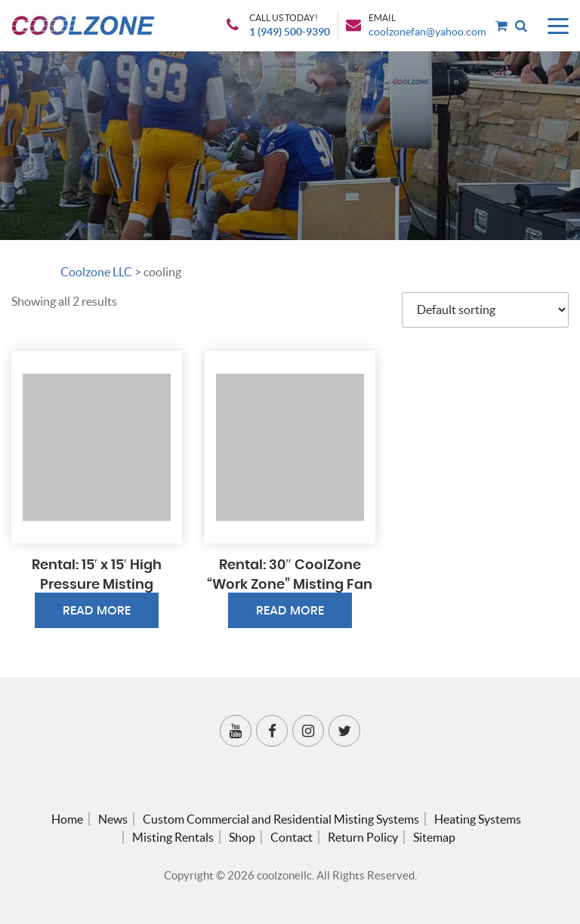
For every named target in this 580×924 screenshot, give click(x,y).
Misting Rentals (173, 837)
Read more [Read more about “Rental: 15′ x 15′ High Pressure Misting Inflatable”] (97, 611)
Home (67, 819)
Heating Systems (478, 819)
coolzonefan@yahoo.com (427, 32)
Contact (292, 837)
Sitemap (434, 837)
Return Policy (363, 837)
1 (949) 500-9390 (290, 32)
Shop (242, 837)
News (113, 819)
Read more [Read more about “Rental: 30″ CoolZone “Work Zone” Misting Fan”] (290, 611)
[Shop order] (485, 310)
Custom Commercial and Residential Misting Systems (281, 819)
